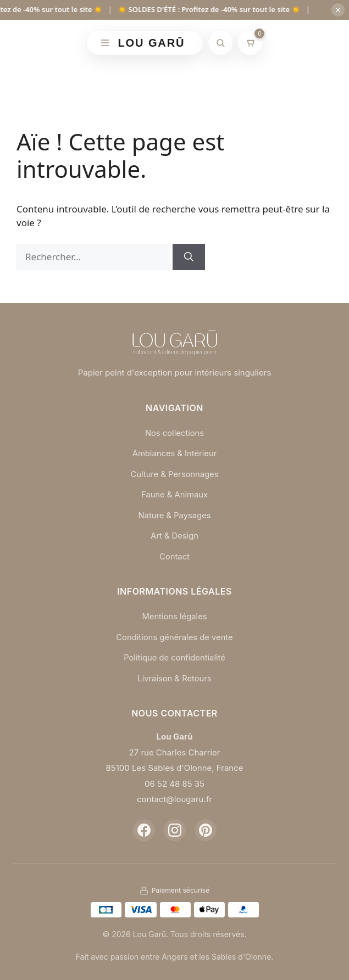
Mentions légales (175, 616)
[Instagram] (175, 830)
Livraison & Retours (174, 678)
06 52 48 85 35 (174, 784)
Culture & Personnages (174, 474)
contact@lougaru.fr (174, 799)
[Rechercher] (220, 43)
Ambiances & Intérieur (174, 453)
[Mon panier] (250, 43)
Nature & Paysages (174, 515)
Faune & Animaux (174, 494)
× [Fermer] (338, 10)
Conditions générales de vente (175, 637)
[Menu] (105, 43)
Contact (175, 556)
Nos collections (174, 433)
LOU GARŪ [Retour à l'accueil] (152, 43)
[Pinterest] (206, 830)
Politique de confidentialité (175, 657)
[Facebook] (144, 830)
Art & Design (174, 536)
